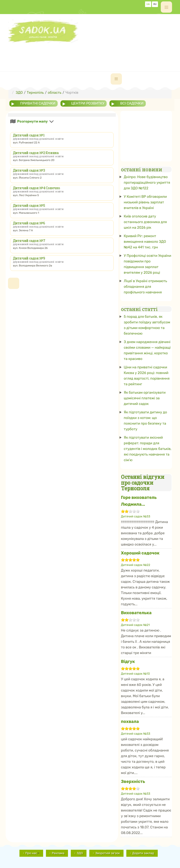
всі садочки (132, 103)
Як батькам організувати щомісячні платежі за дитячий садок (145, 398)
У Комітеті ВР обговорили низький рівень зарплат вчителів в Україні (145, 202)
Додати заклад (143, 853)
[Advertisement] (93, 54)
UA (148, 4)
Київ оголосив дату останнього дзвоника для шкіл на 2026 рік (145, 222)
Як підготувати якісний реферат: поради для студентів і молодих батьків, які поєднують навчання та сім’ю (148, 449)
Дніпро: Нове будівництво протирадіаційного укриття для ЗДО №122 (147, 183)
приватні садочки (38, 103)
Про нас (32, 853)
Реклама (58, 853)
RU (155, 4)
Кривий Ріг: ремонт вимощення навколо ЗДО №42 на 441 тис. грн (145, 242)
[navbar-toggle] (116, 79)
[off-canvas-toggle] (166, 7)
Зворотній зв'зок (107, 853)
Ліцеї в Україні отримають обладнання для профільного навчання (145, 287)
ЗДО (80, 853)
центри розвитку (88, 103)
